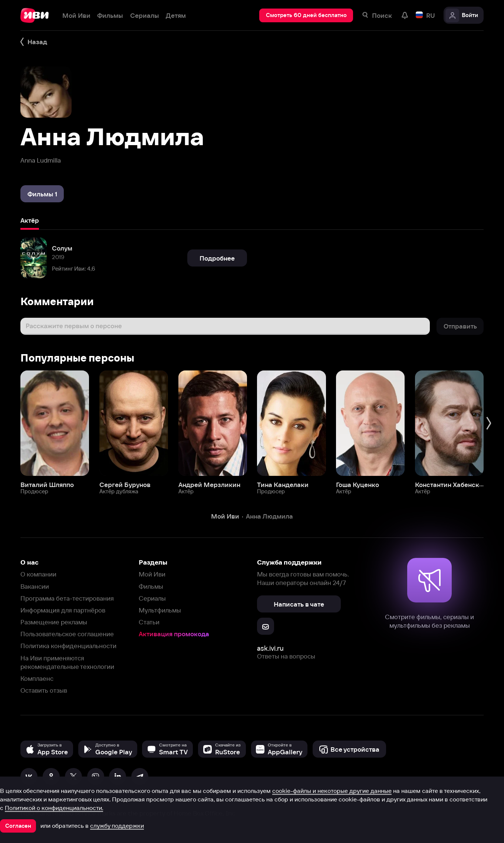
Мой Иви (152, 574)
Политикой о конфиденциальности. (54, 808)
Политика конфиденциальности (68, 646)
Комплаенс (37, 678)
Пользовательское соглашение (67, 634)
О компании (38, 574)
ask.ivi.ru (270, 648)
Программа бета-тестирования (67, 598)
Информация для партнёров (63, 610)
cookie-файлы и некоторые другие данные (332, 791)
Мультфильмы (160, 610)
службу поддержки (117, 826)
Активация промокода (174, 634)
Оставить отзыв (44, 690)
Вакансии (35, 586)
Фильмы (151, 586)
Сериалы (152, 598)
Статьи (149, 622)
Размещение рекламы (54, 622)
